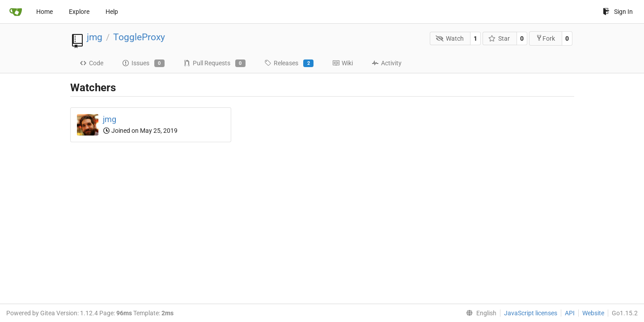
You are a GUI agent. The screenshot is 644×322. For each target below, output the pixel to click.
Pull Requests (214, 64)
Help (112, 12)
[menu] (479, 313)
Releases (289, 64)
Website (593, 313)
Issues (143, 64)
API (570, 313)
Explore (79, 12)
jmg (95, 37)
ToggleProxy (139, 37)
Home (44, 12)
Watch (450, 38)
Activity (387, 63)
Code (91, 63)
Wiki (343, 63)
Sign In (618, 12)
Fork (545, 38)
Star (499, 38)
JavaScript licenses (531, 313)
